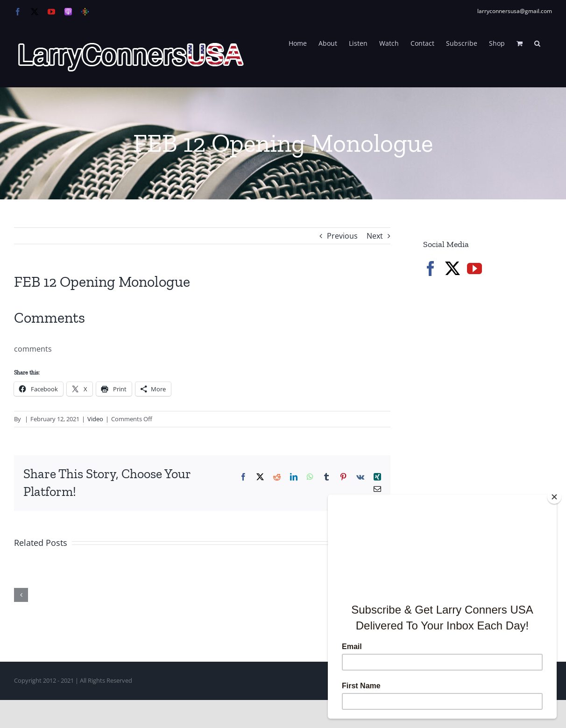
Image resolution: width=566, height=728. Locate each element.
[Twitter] (453, 269)
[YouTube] (474, 269)
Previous (342, 236)
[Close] (554, 497)
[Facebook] (431, 269)
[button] (537, 42)
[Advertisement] (493, 444)
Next (375, 236)
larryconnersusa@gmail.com (515, 11)
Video (95, 419)
